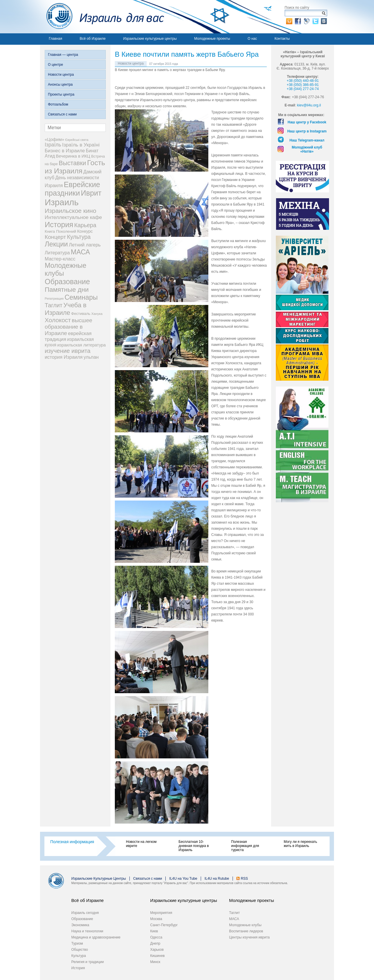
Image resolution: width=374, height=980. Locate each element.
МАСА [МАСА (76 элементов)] (80, 252)
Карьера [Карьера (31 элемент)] (85, 225)
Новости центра (61, 75)
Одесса (156, 937)
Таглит (234, 913)
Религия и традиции (88, 962)
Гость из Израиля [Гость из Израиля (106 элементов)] (75, 167)
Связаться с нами (62, 114)
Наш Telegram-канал (307, 140)
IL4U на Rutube (217, 879)
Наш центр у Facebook (307, 122)
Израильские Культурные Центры (99, 879)
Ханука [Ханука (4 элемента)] (97, 314)
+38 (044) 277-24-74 (303, 89)
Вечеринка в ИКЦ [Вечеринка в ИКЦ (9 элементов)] (73, 156)
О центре (56, 65)
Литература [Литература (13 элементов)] (57, 253)
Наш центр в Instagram (307, 131)
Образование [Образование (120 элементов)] (67, 282)
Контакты (282, 39)
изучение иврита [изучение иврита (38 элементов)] (68, 351)
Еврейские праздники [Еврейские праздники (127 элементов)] (72, 189)
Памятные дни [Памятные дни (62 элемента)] (67, 290)
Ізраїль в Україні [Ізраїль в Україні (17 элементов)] (81, 145)
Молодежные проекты (212, 39)
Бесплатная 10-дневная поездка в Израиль (194, 846)
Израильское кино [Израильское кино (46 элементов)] (70, 211)
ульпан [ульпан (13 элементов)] (91, 357)
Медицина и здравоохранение (96, 937)
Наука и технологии (87, 931)
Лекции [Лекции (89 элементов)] (56, 244)
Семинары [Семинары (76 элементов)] (81, 297)
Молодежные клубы (245, 925)
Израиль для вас (102, 17)
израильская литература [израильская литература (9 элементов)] (82, 345)
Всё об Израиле (93, 39)
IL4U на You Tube (183, 879)
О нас (252, 39)
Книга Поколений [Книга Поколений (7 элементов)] (60, 231)
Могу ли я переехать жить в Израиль (300, 844)
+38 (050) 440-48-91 (303, 81)
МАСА (234, 919)
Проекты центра (61, 94)
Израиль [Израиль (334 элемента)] (62, 202)
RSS (244, 879)
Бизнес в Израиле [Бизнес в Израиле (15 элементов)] (65, 151)
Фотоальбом (58, 104)
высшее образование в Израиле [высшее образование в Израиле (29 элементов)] (69, 327)
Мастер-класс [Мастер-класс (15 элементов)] (60, 259)
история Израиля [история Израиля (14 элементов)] (64, 357)
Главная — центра (63, 55)
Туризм (77, 943)
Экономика (80, 925)
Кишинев (157, 956)
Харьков (157, 950)
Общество (80, 950)
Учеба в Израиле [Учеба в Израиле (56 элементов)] (66, 309)
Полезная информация (72, 842)
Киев (154, 931)
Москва (156, 919)
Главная (56, 39)
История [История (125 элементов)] (59, 225)
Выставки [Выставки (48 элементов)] (72, 163)
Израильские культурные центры (150, 39)
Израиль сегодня (85, 913)
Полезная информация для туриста (245, 846)
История (78, 968)
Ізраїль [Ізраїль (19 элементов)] (53, 145)
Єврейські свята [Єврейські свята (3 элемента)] (77, 140)
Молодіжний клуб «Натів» (307, 149)
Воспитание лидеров (246, 931)
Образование (82, 919)
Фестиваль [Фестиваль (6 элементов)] (81, 314)
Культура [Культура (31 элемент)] (79, 237)
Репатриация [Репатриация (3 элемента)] (54, 299)
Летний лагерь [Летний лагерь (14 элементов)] (85, 245)
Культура (79, 956)
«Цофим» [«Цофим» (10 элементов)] (54, 139)
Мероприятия (161, 913)
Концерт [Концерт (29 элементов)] (55, 237)
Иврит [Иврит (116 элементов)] (91, 193)
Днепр (155, 943)
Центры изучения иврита (249, 937)
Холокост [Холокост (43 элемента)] (58, 320)
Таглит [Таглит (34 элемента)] (54, 305)
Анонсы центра (60, 84)
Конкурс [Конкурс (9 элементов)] (85, 231)
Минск (155, 962)
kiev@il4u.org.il (309, 105)
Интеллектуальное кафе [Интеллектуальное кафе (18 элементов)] (73, 217)
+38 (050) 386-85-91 (303, 85)
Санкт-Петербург (164, 925)
